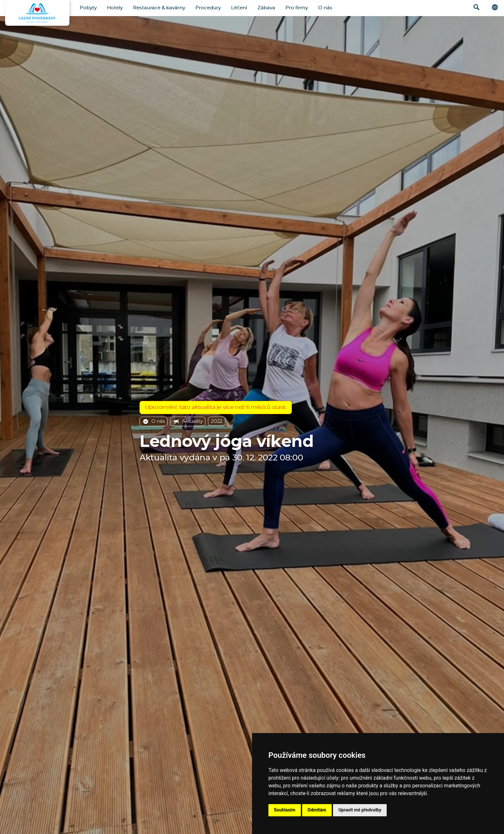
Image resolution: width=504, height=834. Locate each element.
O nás (325, 8)
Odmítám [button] (317, 810)
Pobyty (88, 8)
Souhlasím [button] (285, 810)
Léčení (239, 8)
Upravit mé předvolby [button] (360, 810)
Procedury (208, 8)
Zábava (266, 8)
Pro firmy (297, 8)
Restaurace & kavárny (159, 8)
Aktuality (188, 422)
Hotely (115, 8)
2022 (217, 421)
